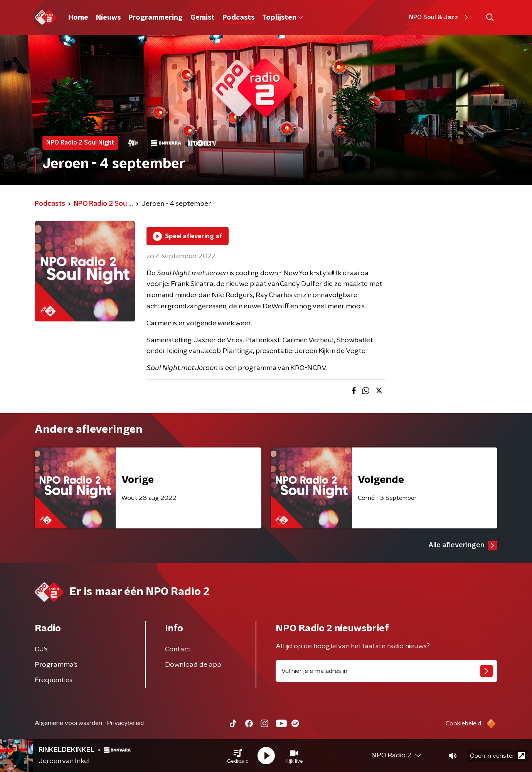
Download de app (193, 665)
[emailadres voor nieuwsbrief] (386, 671)
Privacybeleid (125, 723)
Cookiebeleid (463, 723)
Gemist (203, 18)
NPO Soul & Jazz (440, 17)
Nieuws (108, 18)
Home (78, 18)
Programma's (56, 665)
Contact (178, 649)
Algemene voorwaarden (68, 723)
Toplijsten (283, 18)
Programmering (156, 18)
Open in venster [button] (497, 756)
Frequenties (54, 680)
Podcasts (238, 18)
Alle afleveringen (463, 546)
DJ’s (41, 649)
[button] (238, 756)
